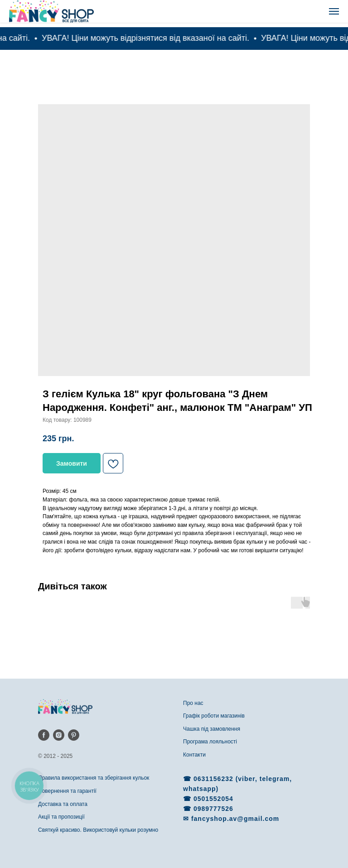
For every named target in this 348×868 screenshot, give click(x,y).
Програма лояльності (210, 742)
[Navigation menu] (334, 11)
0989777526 (213, 809)
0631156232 (215, 779)
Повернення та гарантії (67, 791)
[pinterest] (74, 735)
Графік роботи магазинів (214, 716)
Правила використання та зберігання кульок (94, 778)
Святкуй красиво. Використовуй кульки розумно (98, 830)
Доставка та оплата (63, 804)
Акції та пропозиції (61, 817)
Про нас (193, 703)
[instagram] (59, 735)
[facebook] (44, 735)
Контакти (194, 755)
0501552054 (213, 799)
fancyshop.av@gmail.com (235, 819)
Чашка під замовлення (212, 729)
